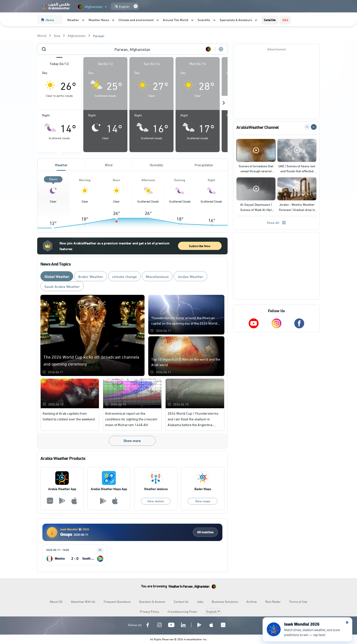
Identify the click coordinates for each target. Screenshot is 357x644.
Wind (109, 165)
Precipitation (204, 165)
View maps (203, 501)
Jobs (200, 601)
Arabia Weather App (62, 489)
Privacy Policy (149, 611)
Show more (132, 440)
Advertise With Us (83, 601)
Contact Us (181, 601)
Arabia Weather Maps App (109, 489)
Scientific (204, 20)
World (42, 35)
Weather (73, 20)
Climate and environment (136, 20)
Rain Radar (273, 601)
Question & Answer (152, 601)
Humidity (156, 165)
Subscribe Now (200, 246)
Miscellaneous (157, 276)
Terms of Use (298, 601)
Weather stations (156, 489)
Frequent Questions (117, 601)
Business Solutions (225, 601)
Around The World (176, 20)
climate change (124, 276)
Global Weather (57, 276)
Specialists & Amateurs (236, 20)
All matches (205, 532)
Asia (57, 35)
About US (56, 601)
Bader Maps (203, 489)
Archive (252, 601)
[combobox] (132, 49)
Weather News (99, 20)
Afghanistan (77, 35)
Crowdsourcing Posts (182, 611)
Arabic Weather (91, 276)
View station (156, 501)
